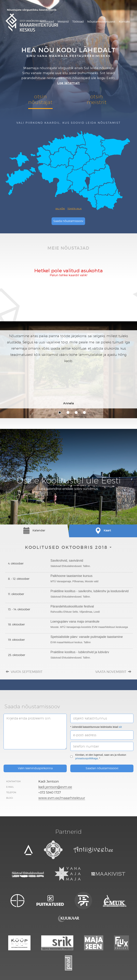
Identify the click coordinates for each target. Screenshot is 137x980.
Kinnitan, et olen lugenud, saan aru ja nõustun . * (98, 757)
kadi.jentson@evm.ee (55, 787)
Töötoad (78, 22)
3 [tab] (76, 413)
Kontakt (124, 22)
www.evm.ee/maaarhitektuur (62, 798)
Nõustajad (47, 22)
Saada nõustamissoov (68, 221)
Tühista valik (75, 209)
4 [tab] (84, 413)
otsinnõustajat (40, 99)
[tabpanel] (68, 369)
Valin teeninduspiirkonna (35, 768)
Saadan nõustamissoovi (102, 768)
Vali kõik (60, 209)
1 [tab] (60, 413)
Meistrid (63, 22)
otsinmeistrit (97, 99)
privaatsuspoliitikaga (87, 758)
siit (120, 727)
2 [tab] (68, 413)
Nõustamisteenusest (101, 22)
